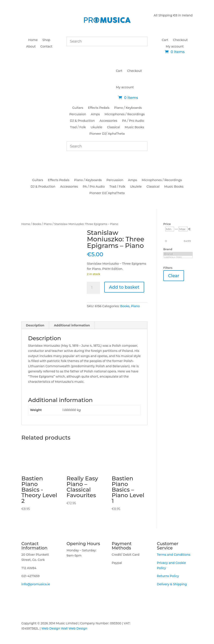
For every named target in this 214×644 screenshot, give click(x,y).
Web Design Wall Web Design (64, 628)
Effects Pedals (99, 108)
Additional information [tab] (72, 325)
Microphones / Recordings (125, 114)
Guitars (78, 108)
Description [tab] (35, 325)
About (31, 47)
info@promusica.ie (36, 584)
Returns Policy (168, 576)
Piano (48, 224)
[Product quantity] (93, 288)
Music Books (134, 127)
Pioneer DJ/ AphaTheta (107, 134)
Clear (174, 276)
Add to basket (124, 287)
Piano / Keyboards (128, 108)
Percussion (78, 114)
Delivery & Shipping (172, 584)
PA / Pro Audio (133, 121)
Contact (46, 47)
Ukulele (96, 127)
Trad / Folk (78, 127)
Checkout (180, 40)
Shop (46, 40)
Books (37, 224)
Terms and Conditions (174, 555)
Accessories (109, 121)
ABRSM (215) (178, 258)
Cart (165, 40)
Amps (95, 114)
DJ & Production (82, 121)
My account (175, 47)
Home (33, 40)
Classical (113, 127)
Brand (178, 254)
